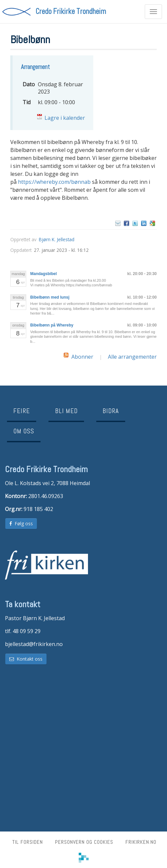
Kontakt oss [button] (26, 659)
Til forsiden (28, 842)
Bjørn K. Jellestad (57, 239)
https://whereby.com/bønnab (54, 182)
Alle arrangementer (132, 357)
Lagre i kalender (65, 118)
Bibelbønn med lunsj (50, 297)
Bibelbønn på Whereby (52, 325)
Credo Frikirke (71, 12)
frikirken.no (141, 842)
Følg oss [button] (21, 523)
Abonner (82, 357)
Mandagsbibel (43, 274)
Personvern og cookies (84, 842)
